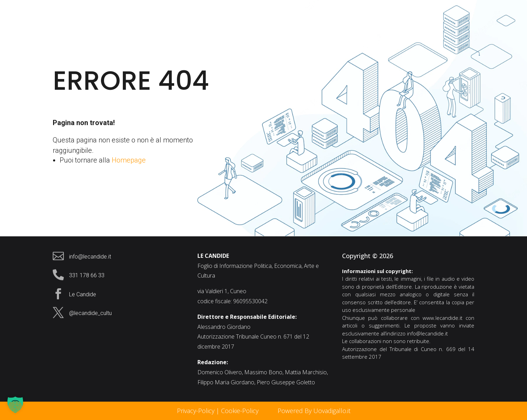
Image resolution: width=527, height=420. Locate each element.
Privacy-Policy (196, 411)
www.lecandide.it (443, 318)
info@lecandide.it (427, 333)
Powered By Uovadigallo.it (314, 411)
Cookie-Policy (241, 411)
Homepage (129, 160)
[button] (15, 405)
